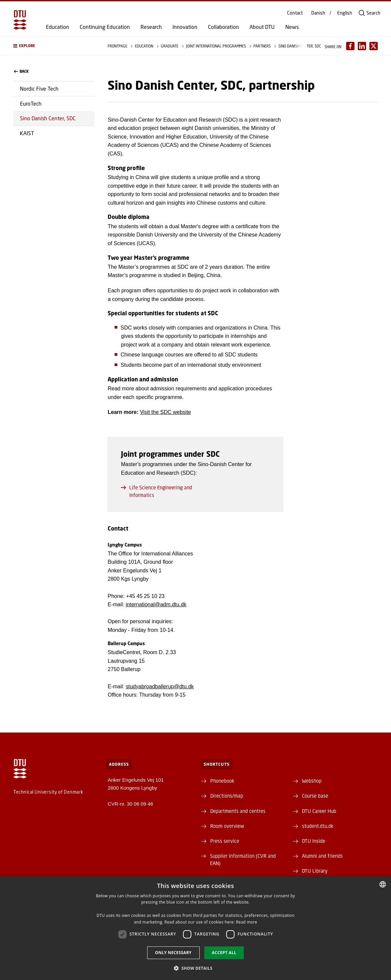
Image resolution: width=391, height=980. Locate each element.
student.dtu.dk (318, 826)
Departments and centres (238, 811)
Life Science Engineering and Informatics (156, 491)
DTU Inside (314, 841)
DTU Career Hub (319, 811)
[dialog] (195, 928)
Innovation (185, 27)
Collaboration (223, 27)
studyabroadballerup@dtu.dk (160, 686)
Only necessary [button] (173, 953)
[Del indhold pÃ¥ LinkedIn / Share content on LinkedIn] (362, 46)
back (21, 71)
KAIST (27, 133)
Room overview (227, 826)
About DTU (262, 27)
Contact (295, 13)
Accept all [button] (224, 953)
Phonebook (222, 781)
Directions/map (227, 796)
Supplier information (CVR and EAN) (243, 859)
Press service (225, 841)
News (292, 27)
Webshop (312, 781)
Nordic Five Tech (39, 89)
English (345, 13)
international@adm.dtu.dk (156, 604)
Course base (315, 796)
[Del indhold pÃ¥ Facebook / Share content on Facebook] (350, 46)
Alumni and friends (322, 856)
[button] (54, 46)
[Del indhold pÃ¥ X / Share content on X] (374, 46)
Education (57, 27)
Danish (318, 13)
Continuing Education (105, 27)
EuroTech (31, 103)
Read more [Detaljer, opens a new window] (246, 922)
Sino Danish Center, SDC (48, 118)
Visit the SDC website (165, 412)
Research (151, 27)
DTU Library (315, 871)
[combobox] (383, 884)
